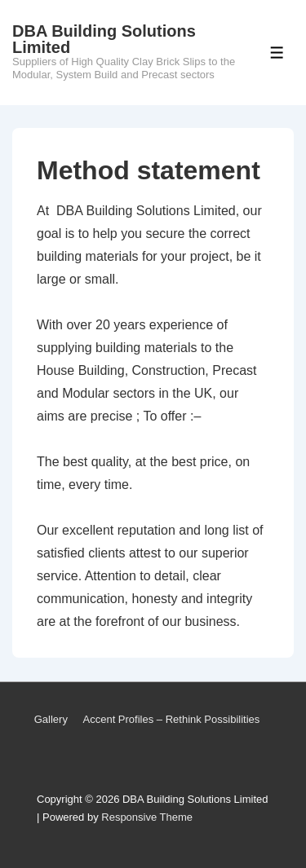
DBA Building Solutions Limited (104, 39)
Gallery (51, 719)
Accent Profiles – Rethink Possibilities (172, 719)
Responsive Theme (147, 817)
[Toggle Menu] (277, 53)
